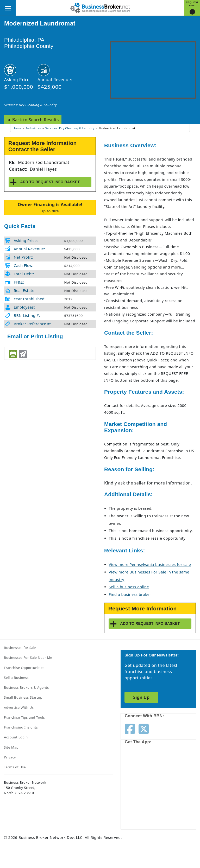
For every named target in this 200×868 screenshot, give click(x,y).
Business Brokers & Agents (26, 687)
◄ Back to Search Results (33, 120)
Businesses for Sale (20, 648)
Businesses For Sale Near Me (28, 658)
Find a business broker (130, 594)
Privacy (10, 757)
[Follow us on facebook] (130, 729)
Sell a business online (129, 587)
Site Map (11, 747)
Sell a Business (16, 678)
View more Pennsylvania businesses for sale (150, 564)
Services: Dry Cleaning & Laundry (30, 105)
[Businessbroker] (100, 7)
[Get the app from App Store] (143, 768)
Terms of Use (15, 767)
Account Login (16, 737)
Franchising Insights (21, 727)
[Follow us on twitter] (144, 729)
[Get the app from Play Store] (143, 808)
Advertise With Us (19, 707)
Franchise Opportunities (24, 668)
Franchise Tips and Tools (24, 717)
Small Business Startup (23, 697)
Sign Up (141, 697)
